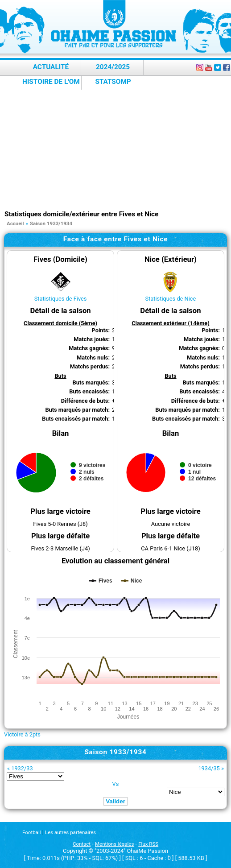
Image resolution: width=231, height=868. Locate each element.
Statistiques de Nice (171, 299)
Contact (82, 844)
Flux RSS (148, 844)
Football (31, 832)
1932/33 (22, 768)
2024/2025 (113, 67)
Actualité (51, 67)
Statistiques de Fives (61, 299)
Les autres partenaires (70, 832)
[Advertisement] (118, 143)
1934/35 (209, 768)
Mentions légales (114, 844)
